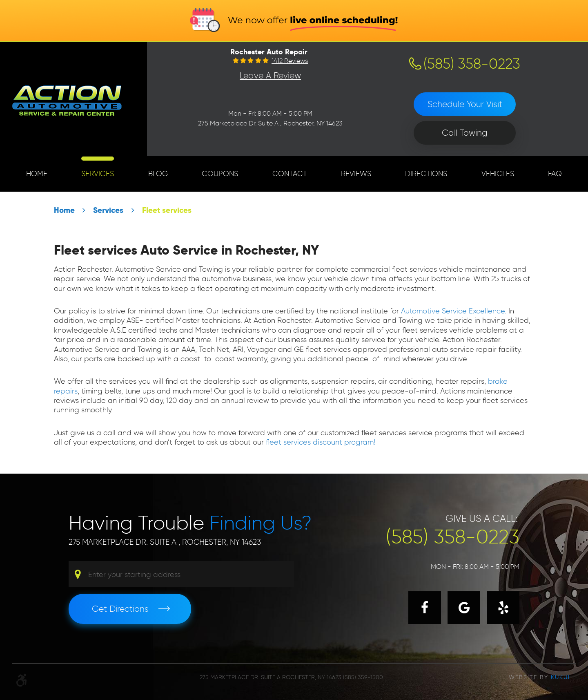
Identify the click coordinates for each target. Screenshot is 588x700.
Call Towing (465, 133)
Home (37, 174)
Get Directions (120, 609)
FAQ (555, 174)
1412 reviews (290, 61)
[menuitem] (37, 174)
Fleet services (167, 210)
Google (464, 608)
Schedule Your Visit (465, 104)
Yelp (503, 608)
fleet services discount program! (320, 442)
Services (98, 174)
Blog (158, 174)
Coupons (220, 174)
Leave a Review (270, 75)
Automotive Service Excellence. (454, 311)
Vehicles (498, 174)
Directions (426, 174)
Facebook (425, 608)
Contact (290, 174)
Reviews (356, 174)
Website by (539, 677)
